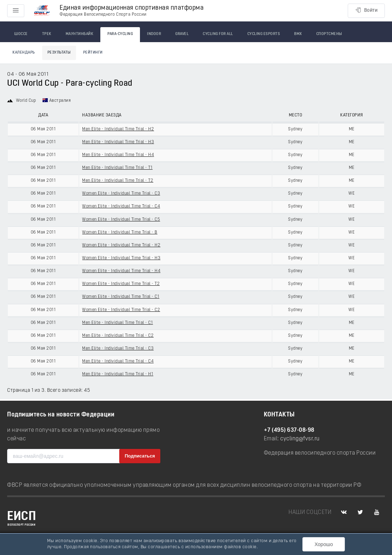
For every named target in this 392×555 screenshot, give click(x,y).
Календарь (24, 53)
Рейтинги (93, 53)
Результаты (59, 53)
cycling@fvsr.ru (300, 439)
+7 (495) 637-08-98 (289, 430)
